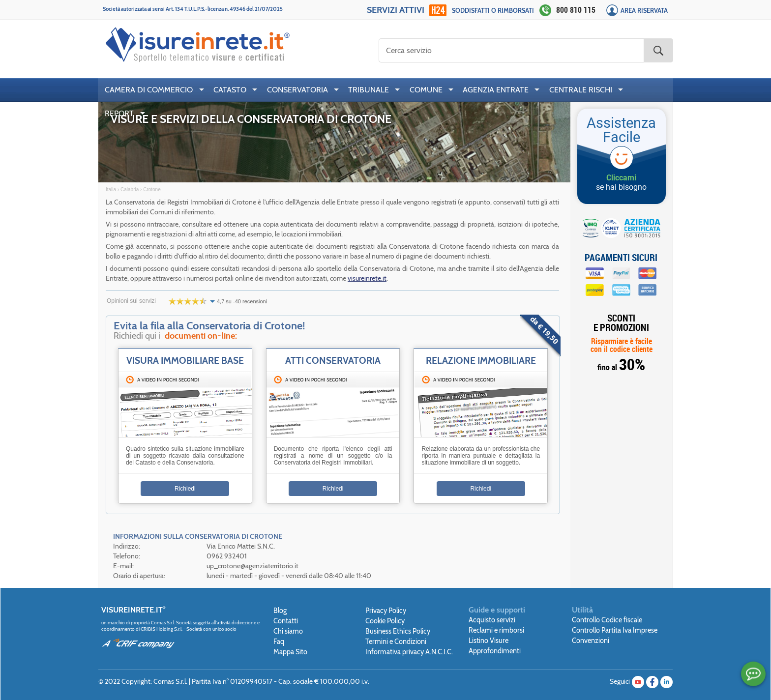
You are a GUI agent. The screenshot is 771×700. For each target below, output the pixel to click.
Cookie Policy (385, 621)
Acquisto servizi (492, 620)
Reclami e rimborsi (496, 630)
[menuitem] (152, 90)
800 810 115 (576, 10)
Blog (280, 611)
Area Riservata (644, 11)
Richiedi (185, 489)
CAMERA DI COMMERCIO (149, 90)
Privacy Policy (386, 611)
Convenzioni (591, 641)
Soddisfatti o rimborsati (493, 11)
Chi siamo (288, 631)
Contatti (286, 621)
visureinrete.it (367, 278)
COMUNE (426, 90)
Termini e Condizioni (396, 642)
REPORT (119, 113)
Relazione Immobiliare (481, 360)
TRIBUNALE (369, 90)
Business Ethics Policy (398, 631)
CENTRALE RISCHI (581, 90)
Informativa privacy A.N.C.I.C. (409, 652)
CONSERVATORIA (297, 90)
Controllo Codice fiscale (607, 620)
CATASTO (230, 90)
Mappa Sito (290, 652)
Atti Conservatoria (333, 360)
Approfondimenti (495, 651)
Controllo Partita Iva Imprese (615, 630)
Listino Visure (489, 641)
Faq (279, 642)
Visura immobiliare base (185, 360)
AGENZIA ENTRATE (496, 90)
